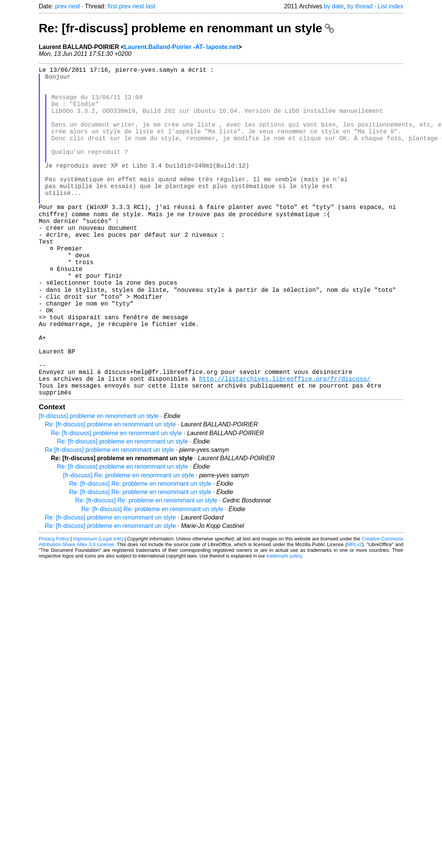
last (151, 6)
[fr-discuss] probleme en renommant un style (99, 488)
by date (334, 6)
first (112, 6)
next (74, 6)
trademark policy (284, 628)
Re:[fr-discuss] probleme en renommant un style (110, 522)
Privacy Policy (54, 611)
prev (61, 6)
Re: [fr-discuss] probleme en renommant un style (186, 28)
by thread (360, 6)
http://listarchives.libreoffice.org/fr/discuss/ (285, 447)
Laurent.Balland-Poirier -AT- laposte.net (181, 47)
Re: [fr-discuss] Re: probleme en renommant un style (140, 555)
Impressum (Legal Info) (98, 611)
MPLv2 (355, 616)
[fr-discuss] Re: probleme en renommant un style (129, 547)
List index (390, 6)
